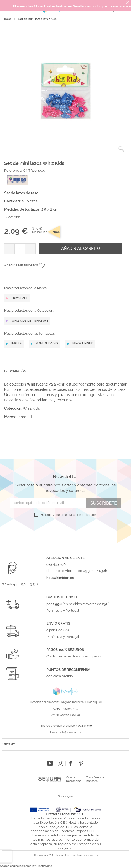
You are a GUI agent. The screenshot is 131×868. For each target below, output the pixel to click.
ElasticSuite (44, 866)
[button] (121, 149)
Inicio (8, 19)
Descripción (15, 371)
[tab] (65, 375)
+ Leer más (12, 217)
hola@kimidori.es (70, 732)
